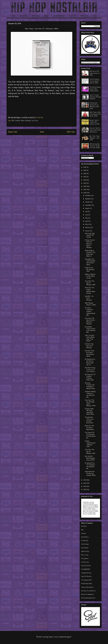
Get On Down (85, 544)
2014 (85, 490)
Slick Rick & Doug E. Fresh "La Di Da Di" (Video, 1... (90, 370)
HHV (82, 530)
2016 (85, 483)
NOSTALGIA (36, 16)
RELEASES (23, 16)
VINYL (95, 16)
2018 (85, 193)
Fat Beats (84, 526)
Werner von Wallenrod (87, 594)
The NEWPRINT (86, 569)
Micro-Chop (85, 555)
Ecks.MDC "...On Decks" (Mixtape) (89, 298)
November (88, 199)
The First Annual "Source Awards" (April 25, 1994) (94, 81)
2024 (85, 174)
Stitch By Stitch (86, 566)
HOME (13, 16)
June (87, 215)
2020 (85, 186)
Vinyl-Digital (85, 548)
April (87, 221)
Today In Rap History (87, 587)
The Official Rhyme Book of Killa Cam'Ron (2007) (95, 89)
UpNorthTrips (85, 551)
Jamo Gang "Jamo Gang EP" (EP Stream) (90, 235)
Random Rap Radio (87, 584)
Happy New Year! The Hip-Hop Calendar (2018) (90, 474)
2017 (85, 480)
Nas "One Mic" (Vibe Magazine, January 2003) (90, 458)
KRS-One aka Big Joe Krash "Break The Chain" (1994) (95, 146)
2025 (85, 170)
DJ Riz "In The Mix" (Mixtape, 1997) (90, 270)
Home (42, 132)
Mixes (23, 121)
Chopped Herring (86, 573)
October (88, 202)
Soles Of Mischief (86, 577)
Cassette (17, 121)
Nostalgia (28, 121)
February (88, 228)
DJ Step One (85, 541)
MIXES (46, 16)
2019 (85, 190)
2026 (85, 167)
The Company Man (86, 580)
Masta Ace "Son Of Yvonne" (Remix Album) (89, 428)
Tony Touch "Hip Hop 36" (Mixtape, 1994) (90, 452)
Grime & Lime (85, 562)
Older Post (71, 132)
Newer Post (13, 132)
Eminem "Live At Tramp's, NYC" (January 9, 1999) (95, 122)
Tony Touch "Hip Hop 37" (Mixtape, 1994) (90, 283)
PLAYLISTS (73, 16)
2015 (85, 487)
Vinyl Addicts (85, 537)
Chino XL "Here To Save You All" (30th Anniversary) (95, 130)
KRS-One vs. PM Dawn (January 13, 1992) (95, 73)
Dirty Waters (85, 559)
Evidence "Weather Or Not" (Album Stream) (90, 276)
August (87, 208)
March (87, 224)
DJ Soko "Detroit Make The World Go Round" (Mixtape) (90, 244)
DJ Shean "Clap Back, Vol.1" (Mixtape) (89, 346)
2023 (85, 177)
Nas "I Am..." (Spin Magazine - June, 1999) (95, 138)
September (89, 205)
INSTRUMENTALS (59, 16)
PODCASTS (85, 16)
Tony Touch (35, 121)
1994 (13, 121)
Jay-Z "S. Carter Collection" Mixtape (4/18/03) (95, 97)
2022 (85, 180)
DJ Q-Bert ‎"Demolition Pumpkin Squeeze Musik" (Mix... (90, 312)
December (88, 196)
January (88, 231)
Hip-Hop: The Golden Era (88, 591)
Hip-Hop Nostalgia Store (88, 598)
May (87, 218)
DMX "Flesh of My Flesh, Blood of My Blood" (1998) (95, 114)
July (87, 212)
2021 (85, 183)
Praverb (84, 534)
